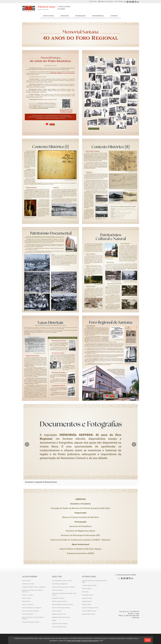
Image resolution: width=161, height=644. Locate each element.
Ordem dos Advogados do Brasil (90, 608)
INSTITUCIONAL (49, 16)
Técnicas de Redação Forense (59, 627)
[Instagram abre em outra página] (135, 2)
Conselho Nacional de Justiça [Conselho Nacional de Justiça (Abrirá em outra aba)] (89, 585)
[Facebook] (122, 579)
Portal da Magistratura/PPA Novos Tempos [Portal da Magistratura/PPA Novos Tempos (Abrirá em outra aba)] (63, 605)
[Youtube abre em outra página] (130, 2)
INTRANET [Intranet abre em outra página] (93, 1)
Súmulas (54, 620)
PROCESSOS (65, 16)
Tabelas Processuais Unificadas (60, 624)
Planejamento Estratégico (58, 598)
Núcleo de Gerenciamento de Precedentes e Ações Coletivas (64, 594)
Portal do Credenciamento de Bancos (61, 608)
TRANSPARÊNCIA (98, 16)
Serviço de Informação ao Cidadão (31, 622)
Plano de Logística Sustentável (60, 601)
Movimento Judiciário (57, 590)
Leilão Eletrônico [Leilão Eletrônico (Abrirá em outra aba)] (26, 601)
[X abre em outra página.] (125, 2)
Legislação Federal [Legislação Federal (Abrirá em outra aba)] (87, 601)
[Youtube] (124, 579)
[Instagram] (130, 579)
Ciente (148, 640)
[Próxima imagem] (134, 444)
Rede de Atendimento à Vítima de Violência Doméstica (33, 618)
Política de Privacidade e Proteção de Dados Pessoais (82, 641)
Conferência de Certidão (28, 584)
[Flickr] (127, 579)
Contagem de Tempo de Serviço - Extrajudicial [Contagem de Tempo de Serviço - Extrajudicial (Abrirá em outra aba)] (34, 587)
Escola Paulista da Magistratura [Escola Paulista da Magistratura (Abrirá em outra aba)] (60, 584)
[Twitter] (119, 579)
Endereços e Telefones (28, 595)
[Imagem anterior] (27, 444)
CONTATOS (114, 16)
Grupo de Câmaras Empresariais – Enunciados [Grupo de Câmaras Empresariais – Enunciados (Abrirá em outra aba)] (64, 587)
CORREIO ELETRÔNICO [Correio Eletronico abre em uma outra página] (106, 1)
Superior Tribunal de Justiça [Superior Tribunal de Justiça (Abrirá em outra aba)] (89, 611)
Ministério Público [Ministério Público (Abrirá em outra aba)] (87, 605)
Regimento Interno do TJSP (59, 614)
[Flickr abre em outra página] (133, 2)
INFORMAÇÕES (80, 16)
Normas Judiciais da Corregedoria (30, 611)
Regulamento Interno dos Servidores (61, 617)
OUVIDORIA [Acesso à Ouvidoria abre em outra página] (119, 1)
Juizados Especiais (27, 598)
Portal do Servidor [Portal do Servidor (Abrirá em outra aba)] (57, 611)
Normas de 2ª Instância (28, 605)
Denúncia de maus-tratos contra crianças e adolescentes (32, 591)
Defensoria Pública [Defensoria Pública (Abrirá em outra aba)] (87, 589)
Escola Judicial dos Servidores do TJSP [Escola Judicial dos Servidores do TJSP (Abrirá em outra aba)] (62, 581)
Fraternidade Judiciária (88, 595)
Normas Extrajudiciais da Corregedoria (32, 608)
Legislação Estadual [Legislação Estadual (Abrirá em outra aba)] (87, 598)
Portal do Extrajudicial (28, 614)
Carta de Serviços (26, 581)
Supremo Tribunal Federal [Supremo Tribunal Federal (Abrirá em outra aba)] (89, 614)
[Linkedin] (132, 579)
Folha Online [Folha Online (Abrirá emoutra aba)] (85, 592)
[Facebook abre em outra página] (128, 2)
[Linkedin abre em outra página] (138, 2)
